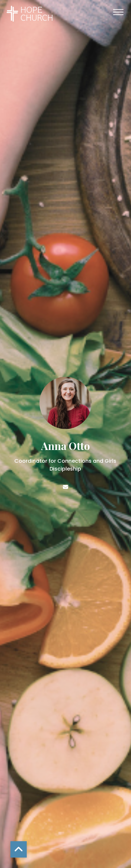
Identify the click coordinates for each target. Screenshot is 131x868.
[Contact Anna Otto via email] (65, 487)
